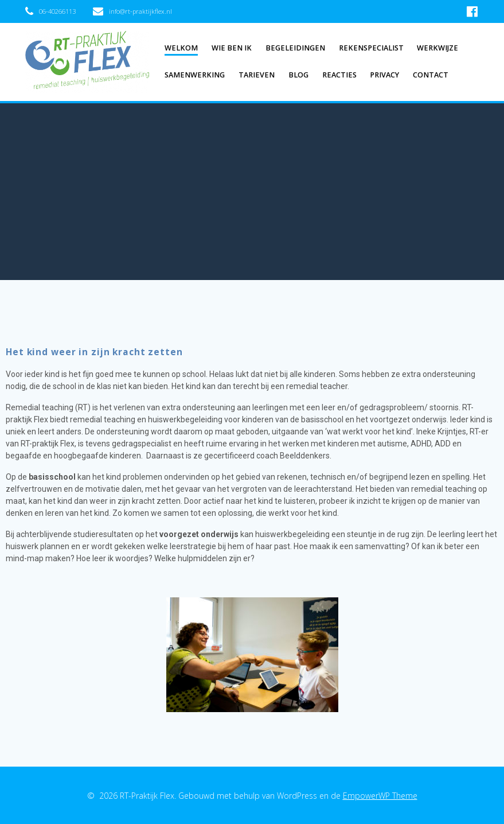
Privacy (384, 75)
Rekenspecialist (371, 48)
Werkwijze (437, 48)
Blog (298, 75)
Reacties (339, 75)
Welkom (181, 48)
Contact (431, 75)
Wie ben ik (232, 48)
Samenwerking (195, 75)
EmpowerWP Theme (380, 796)
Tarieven (257, 75)
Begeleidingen (295, 48)
